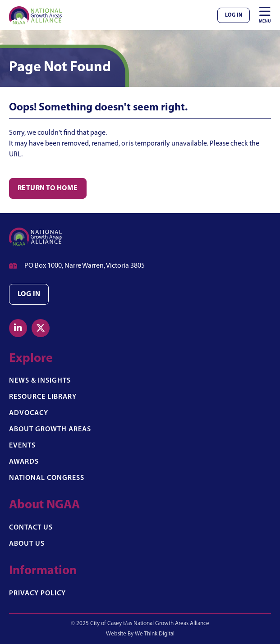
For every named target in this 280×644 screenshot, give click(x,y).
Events (22, 446)
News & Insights (40, 381)
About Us (27, 544)
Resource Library (43, 397)
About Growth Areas (50, 429)
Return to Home (48, 188)
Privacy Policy (37, 594)
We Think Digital (155, 634)
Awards (24, 462)
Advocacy (29, 413)
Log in (29, 294)
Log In (234, 15)
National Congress (47, 478)
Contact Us (31, 528)
